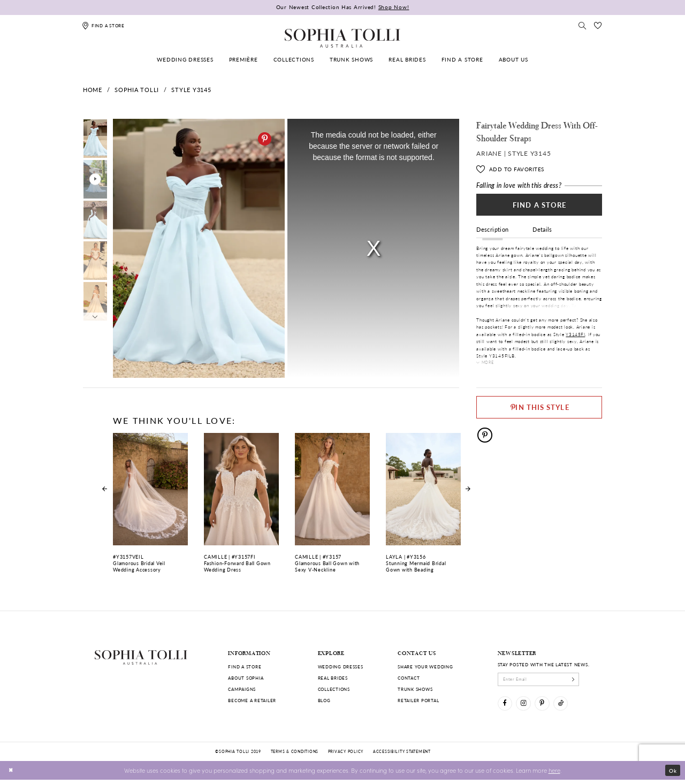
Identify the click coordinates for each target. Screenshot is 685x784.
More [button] (489, 366)
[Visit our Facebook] (506, 706)
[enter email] (545, 680)
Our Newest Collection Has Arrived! (343, 7)
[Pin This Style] (539, 409)
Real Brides (333, 678)
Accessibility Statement (402, 756)
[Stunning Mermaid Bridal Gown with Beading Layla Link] (423, 507)
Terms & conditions (295, 756)
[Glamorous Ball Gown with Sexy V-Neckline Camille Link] (332, 507)
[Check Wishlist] (598, 25)
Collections (334, 689)
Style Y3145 (191, 90)
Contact (409, 678)
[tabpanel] (197, 249)
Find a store (245, 667)
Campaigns (242, 689)
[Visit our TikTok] (568, 706)
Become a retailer (252, 700)
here (554, 774)
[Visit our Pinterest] (547, 706)
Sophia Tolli (137, 90)
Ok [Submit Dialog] (672, 774)
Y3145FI (575, 338)
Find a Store (539, 206)
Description (492, 233)
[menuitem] (185, 60)
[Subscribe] (584, 680)
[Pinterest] (265, 139)
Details (542, 233)
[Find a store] (104, 25)
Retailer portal (418, 700)
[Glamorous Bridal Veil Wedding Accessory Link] (150, 507)
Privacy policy (346, 756)
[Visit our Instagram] (526, 706)
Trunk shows (415, 689)
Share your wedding (425, 667)
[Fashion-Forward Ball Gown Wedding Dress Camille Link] (241, 507)
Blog (324, 700)
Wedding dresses (341, 667)
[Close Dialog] (12, 774)
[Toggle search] (583, 25)
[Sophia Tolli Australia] (342, 38)
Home (93, 90)
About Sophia (246, 678)
